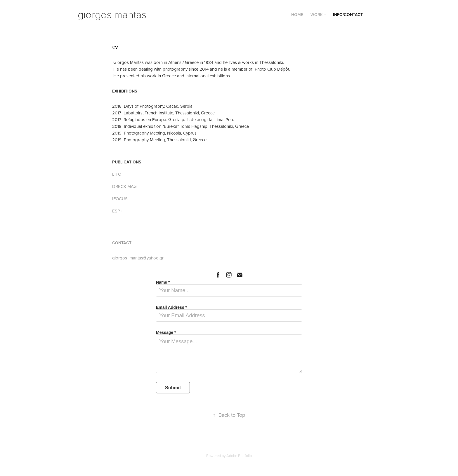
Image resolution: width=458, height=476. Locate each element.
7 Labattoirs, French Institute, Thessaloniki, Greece (167, 113)
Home (297, 15)
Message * (166, 332)
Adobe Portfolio (239, 456)
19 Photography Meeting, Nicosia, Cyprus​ (157, 133)
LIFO (117, 174)
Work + (318, 15)
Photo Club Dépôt (272, 69)
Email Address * (171, 307)
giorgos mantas (112, 14)
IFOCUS (120, 199)
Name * (163, 282)
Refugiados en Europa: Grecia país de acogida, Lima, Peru (179, 120)
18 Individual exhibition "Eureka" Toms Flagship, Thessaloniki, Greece (183, 126)
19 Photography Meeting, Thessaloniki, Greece (162, 140)
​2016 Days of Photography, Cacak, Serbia (152, 106)
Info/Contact (348, 15)
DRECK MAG (124, 186)
